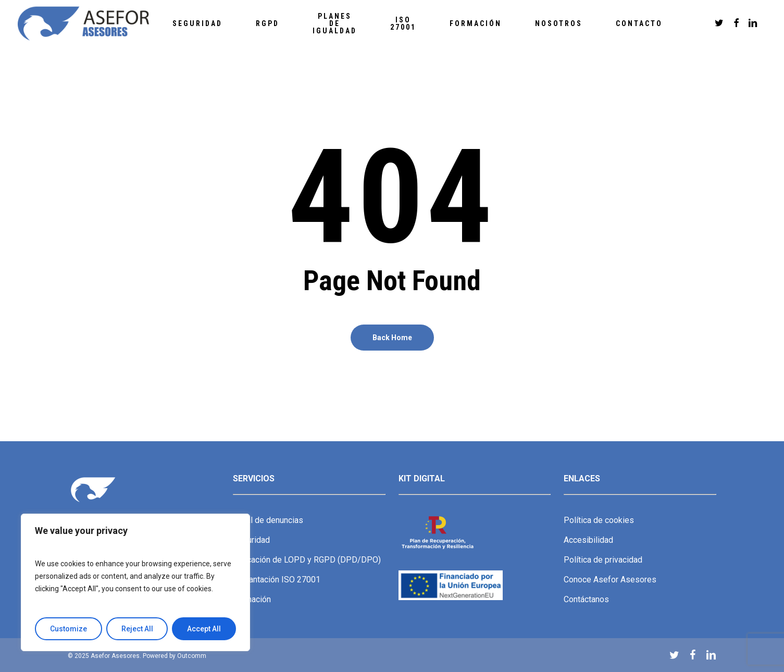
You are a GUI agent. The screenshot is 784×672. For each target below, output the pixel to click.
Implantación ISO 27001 (277, 580)
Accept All (204, 629)
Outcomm (192, 656)
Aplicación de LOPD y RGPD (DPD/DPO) (307, 560)
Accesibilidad (588, 540)
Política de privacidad (603, 560)
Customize (69, 629)
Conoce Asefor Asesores (610, 580)
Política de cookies (599, 520)
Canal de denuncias (268, 520)
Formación (252, 599)
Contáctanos (586, 599)
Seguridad (251, 540)
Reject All (137, 629)
